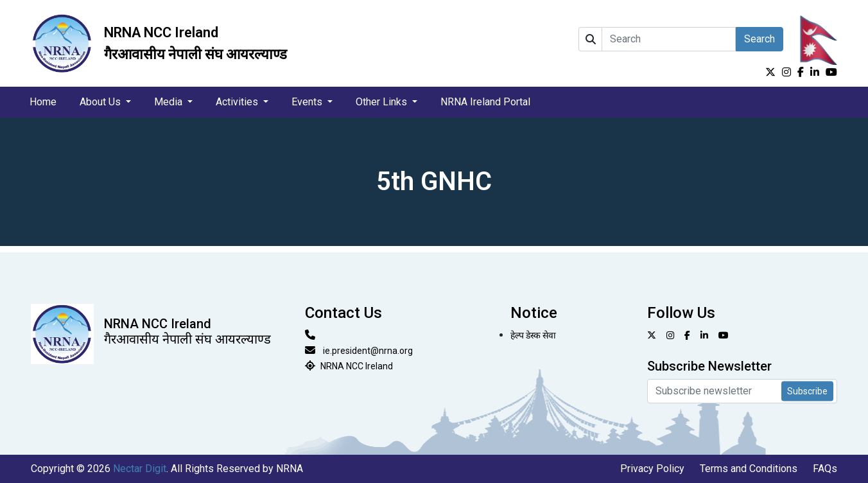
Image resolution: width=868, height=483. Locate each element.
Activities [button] (238, 102)
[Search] (669, 39)
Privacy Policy (652, 469)
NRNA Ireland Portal (485, 102)
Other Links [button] (383, 102)
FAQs (825, 469)
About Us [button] (101, 102)
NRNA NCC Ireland (357, 366)
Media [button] (169, 102)
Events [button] (308, 102)
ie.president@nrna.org (368, 351)
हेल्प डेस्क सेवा (533, 335)
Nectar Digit (140, 469)
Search (759, 39)
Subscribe (807, 391)
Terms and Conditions (749, 469)
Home (43, 102)
